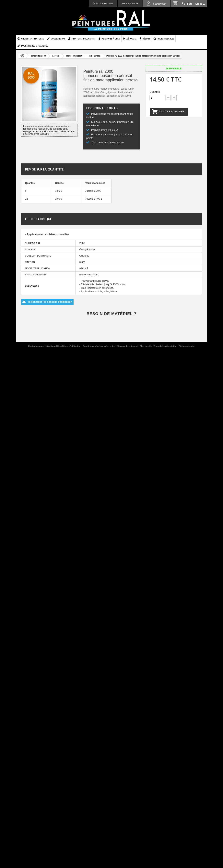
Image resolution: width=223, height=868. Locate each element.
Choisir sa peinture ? (33, 39)
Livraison (51, 346)
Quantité (155, 92)
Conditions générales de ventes (99, 346)
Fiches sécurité (187, 346)
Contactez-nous (37, 346)
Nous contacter (130, 3)
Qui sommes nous (103, 3)
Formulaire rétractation (165, 346)
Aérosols (132, 39)
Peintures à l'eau (111, 39)
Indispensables (166, 39)
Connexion (159, 4)
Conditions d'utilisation (70, 346)
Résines (147, 39)
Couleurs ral (58, 39)
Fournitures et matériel (35, 46)
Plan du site (146, 346)
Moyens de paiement (128, 346)
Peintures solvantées (84, 39)
